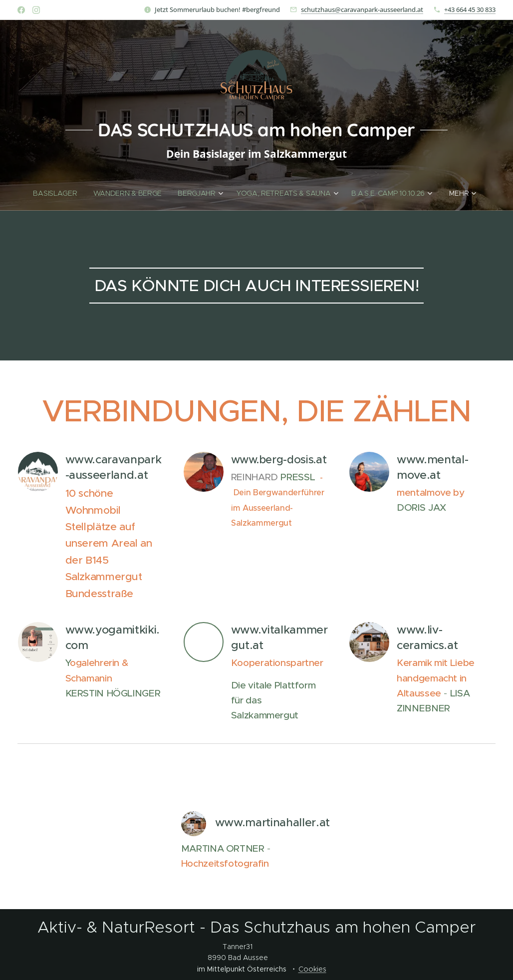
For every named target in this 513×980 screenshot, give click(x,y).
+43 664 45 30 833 (470, 9)
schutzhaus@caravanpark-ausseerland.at (362, 9)
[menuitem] (59, 193)
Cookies (312, 969)
